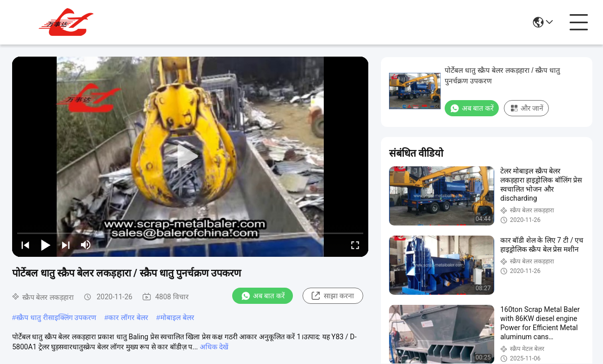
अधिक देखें (214, 347)
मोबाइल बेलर (177, 317)
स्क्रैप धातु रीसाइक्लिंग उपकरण (56, 317)
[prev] (25, 245)
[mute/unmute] (86, 245)
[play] (190, 157)
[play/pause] (46, 245)
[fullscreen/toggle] (355, 245)
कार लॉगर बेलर (128, 317)
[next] (66, 245)
